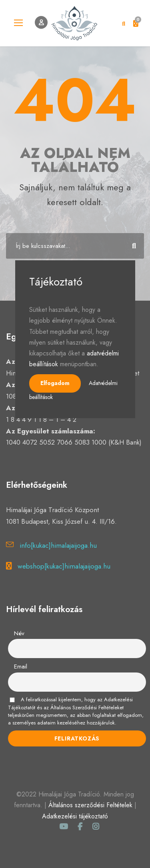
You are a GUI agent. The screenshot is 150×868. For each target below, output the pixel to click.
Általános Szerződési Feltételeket (87, 707)
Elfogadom (55, 383)
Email (21, 666)
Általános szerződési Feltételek (90, 805)
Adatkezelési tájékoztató (75, 816)
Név (19, 633)
